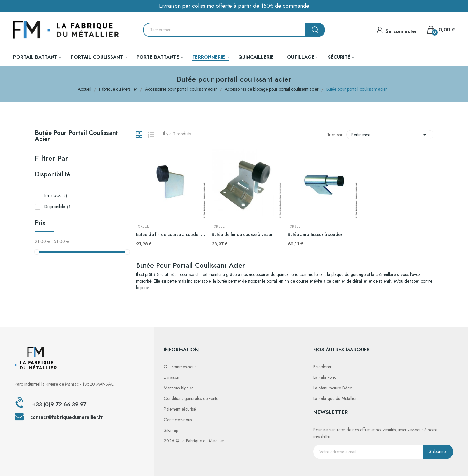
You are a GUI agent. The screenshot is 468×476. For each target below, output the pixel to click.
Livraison (172, 377)
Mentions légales (179, 388)
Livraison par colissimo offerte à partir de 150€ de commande (234, 6)
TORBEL (142, 226)
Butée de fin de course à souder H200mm (171, 234)
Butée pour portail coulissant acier (76, 137)
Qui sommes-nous (180, 367)
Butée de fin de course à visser (242, 234)
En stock (56, 195)
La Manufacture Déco (333, 388)
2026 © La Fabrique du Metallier (194, 441)
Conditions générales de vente (191, 398)
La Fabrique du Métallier (335, 398)
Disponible (58, 207)
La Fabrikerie (325, 377)
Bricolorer (322, 367)
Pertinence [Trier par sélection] (390, 135)
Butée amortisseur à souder (315, 234)
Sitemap (171, 430)
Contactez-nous (178, 420)
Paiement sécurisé (180, 409)
